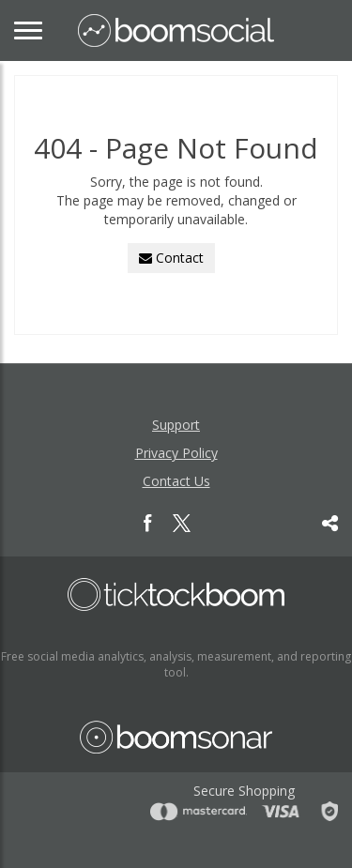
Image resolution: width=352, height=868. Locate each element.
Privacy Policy (176, 453)
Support (176, 425)
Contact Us (176, 481)
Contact (171, 258)
